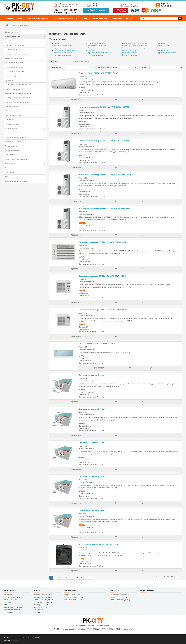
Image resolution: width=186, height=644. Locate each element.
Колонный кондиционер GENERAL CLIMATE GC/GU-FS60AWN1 (105, 175)
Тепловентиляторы (163, 46)
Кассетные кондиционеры (63, 53)
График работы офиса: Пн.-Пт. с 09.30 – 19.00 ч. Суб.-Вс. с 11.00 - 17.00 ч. (74, 597)
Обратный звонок (96, 10)
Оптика (25, 168)
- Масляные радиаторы (13, 115)
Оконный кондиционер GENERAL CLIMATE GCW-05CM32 (103, 242)
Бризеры (57, 43)
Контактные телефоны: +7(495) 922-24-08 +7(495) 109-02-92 (43, 605)
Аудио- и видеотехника (25, 150)
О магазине (8, 595)
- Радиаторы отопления (13, 111)
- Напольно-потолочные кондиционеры (18, 54)
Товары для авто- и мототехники (25, 159)
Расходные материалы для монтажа (135, 46)
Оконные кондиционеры (96, 48)
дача (25, 177)
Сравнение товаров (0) (81, 62)
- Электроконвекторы (12, 107)
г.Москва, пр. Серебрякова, (68, 4)
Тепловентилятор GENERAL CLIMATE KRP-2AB (98, 544)
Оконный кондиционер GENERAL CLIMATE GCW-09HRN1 (103, 276)
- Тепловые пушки (25, 129)
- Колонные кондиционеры (14, 67)
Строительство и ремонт (25, 142)
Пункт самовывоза (11, 600)
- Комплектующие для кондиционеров (25, 93)
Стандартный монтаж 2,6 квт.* (92, 409)
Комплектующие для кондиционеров (135, 43)
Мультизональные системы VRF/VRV (101, 53)
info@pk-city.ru (126, 629)
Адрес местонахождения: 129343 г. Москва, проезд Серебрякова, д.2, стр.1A (44, 597)
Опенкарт (16, 640)
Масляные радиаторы (130, 55)
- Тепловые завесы (12, 133)
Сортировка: (100, 67)
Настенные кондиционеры (63, 46)
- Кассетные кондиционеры (14, 58)
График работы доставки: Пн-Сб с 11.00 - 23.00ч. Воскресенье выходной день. (121, 597)
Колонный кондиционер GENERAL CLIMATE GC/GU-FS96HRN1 (105, 208)
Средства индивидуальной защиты (25, 181)
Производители (56, 67)
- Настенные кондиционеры (25, 45)
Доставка (129, 4)
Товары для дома (25, 146)
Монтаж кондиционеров (96, 55)
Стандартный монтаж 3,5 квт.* (92, 443)
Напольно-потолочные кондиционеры (67, 50)
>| (89, 578)
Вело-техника (25, 172)
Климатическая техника (21, 25)
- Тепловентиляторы (12, 124)
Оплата (7, 605)
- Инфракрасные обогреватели (15, 137)
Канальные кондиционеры (63, 55)
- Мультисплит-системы (25, 50)
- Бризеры (9, 41)
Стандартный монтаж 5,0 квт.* (92, 477)
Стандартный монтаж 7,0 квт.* (92, 510)
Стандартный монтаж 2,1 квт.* (92, 375)
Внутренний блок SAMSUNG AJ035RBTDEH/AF (98, 73)
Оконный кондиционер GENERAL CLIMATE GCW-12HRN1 (103, 310)
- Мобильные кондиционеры (15, 72)
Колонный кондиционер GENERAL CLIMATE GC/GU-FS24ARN (104, 107)
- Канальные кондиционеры (15, 63)
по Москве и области (132, 6)
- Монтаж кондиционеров (14, 89)
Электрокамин (161, 43)
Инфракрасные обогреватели (166, 53)
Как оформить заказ (12, 597)
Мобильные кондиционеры (97, 46)
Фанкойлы (92, 50)
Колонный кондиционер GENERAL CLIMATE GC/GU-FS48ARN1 (105, 141)
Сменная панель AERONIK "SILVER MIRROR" (97, 344)
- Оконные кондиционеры (14, 76)
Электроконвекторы (129, 50)
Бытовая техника (25, 155)
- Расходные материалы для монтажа (25, 98)
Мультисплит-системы (62, 48)
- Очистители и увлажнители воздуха (18, 102)
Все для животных (11, 32)
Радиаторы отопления (130, 53)
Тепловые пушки (162, 48)
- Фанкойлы (25, 80)
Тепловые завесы (162, 50)
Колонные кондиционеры (97, 43)
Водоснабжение (25, 164)
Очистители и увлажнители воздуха (134, 48)
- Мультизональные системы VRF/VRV (25, 85)
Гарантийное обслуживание (15, 607)
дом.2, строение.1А (65, 6)
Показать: (145, 67)
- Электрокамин (10, 120)
